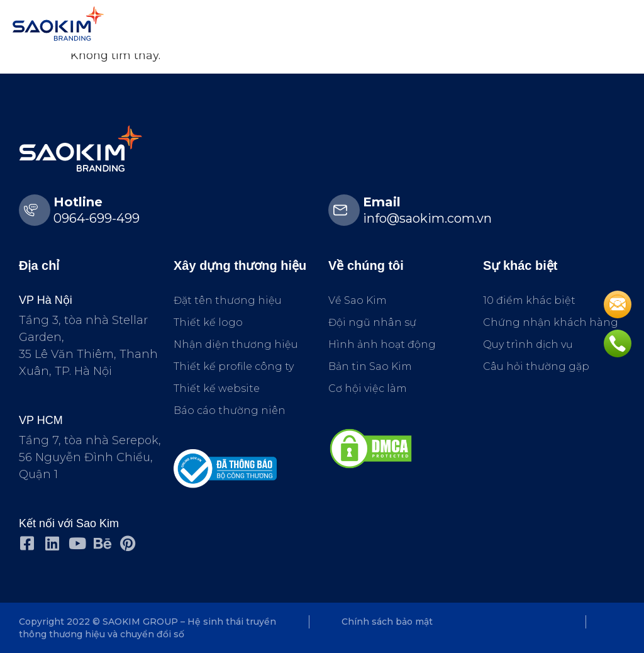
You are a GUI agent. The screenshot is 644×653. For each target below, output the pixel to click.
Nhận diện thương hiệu (236, 344)
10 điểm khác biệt (529, 300)
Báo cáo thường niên (230, 410)
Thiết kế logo (208, 322)
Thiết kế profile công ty (234, 366)
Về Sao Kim (358, 300)
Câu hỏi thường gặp (536, 366)
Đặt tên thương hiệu (228, 300)
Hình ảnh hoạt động (382, 344)
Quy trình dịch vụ (528, 344)
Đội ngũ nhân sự (372, 322)
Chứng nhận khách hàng (551, 322)
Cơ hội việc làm (368, 388)
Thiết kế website (217, 388)
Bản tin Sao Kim (370, 366)
